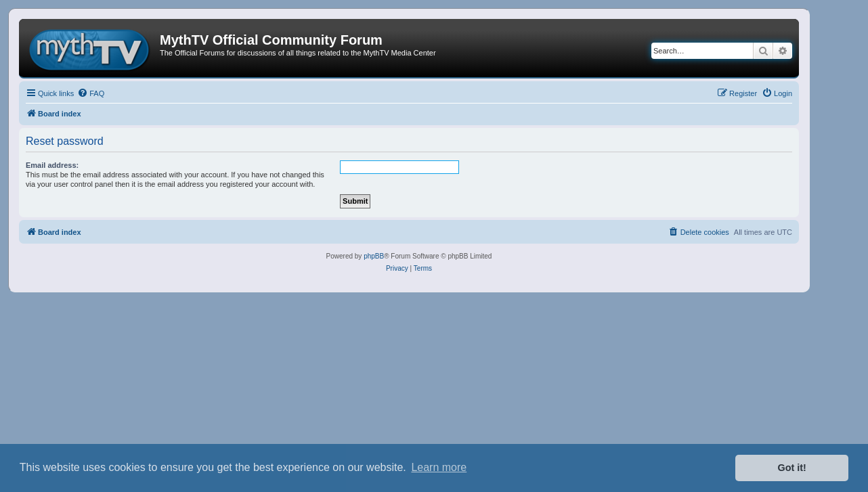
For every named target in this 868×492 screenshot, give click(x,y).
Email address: (52, 165)
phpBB (374, 256)
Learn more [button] (439, 467)
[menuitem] (91, 93)
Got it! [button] (792, 468)
